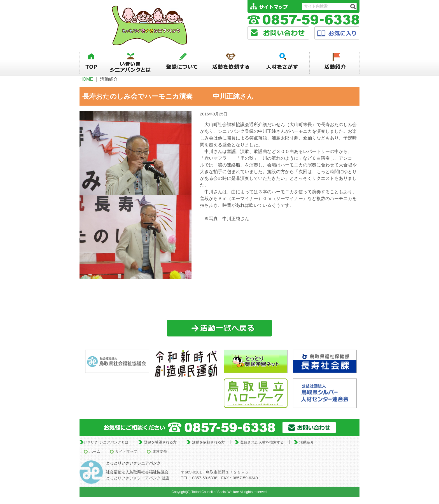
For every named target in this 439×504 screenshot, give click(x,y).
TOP (91, 63)
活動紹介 (335, 63)
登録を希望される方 (160, 442)
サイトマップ (126, 451)
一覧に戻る (220, 328)
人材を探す (283, 63)
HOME (86, 79)
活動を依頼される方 (208, 442)
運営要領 (160, 451)
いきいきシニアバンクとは (130, 63)
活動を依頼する (231, 63)
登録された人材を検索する (262, 442)
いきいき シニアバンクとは (106, 442)
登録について (182, 63)
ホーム (95, 451)
